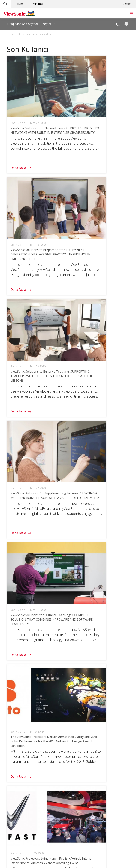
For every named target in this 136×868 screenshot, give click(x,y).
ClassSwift (75, 615)
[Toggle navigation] (131, 13)
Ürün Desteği (14, 765)
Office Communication (83, 683)
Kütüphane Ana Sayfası (22, 24)
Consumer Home (17, 715)
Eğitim (19, 4)
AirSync (73, 627)
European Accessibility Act (86, 822)
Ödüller (73, 770)
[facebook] (77, 572)
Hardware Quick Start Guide (24, 793)
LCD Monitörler (15, 604)
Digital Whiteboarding (82, 694)
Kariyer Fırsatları (79, 799)
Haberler (74, 776)
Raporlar (74, 744)
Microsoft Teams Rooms (84, 700)
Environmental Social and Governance (93, 765)
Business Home (79, 665)
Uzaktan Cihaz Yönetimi (84, 688)
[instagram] (91, 572)
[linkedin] (106, 572)
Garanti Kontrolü (16, 782)
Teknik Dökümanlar (81, 738)
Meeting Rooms (79, 671)
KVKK (72, 811)
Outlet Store (14, 644)
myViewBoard (77, 604)
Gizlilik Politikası (44, 840)
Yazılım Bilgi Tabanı (18, 799)
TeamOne (75, 621)
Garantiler (12, 776)
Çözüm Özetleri (79, 726)
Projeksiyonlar (15, 610)
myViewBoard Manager (83, 610)
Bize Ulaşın (12, 788)
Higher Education (17, 683)
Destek (127, 4)
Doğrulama (13, 677)
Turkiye (71, 581)
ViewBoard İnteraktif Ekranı (23, 615)
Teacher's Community (20, 688)
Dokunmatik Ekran (17, 671)
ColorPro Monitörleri (19, 639)
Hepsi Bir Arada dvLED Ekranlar (25, 621)
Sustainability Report (82, 782)
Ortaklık (73, 817)
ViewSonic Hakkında (81, 759)
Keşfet (49, 24)
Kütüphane (76, 715)
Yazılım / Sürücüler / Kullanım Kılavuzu (30, 770)
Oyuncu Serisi (15, 633)
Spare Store (13, 650)
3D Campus (13, 694)
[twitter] (84, 572)
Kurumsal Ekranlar (17, 627)
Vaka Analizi (76, 721)
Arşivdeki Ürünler (17, 805)
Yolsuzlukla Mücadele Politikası (88, 805)
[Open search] (118, 23)
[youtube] (99, 572)
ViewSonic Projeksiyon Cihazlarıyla (27, 738)
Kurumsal (38, 4)
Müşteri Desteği (16, 759)
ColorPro (11, 721)
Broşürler (75, 732)
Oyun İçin (12, 726)
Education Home (16, 665)
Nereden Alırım (78, 793)
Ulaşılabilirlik (85, 840)
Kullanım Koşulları (65, 840)
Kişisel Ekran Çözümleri (20, 732)
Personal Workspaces (83, 677)
